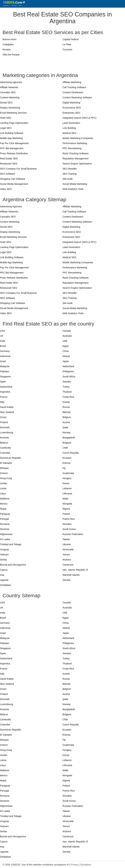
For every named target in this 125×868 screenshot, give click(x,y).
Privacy (74, 865)
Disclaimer (86, 865)
